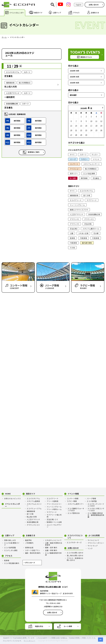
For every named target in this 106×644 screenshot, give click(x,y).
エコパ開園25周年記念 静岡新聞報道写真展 (96, 515)
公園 (72, 233)
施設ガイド (31, 494)
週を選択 (73, 95)
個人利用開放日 (91, 169)
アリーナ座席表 (52, 501)
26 (101, 130)
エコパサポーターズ (74, 542)
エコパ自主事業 (89, 173)
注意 (74, 178)
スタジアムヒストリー (34, 505)
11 (96, 121)
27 (71, 135)
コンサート (74, 164)
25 (96, 130)
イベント (96, 159)
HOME (8, 494)
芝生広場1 (88, 224)
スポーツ (83, 155)
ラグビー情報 (72, 501)
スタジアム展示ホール (91, 229)
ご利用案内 (29, 543)
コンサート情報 (73, 498)
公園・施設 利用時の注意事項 (54, 544)
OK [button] (101, 640)
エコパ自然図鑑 (10, 548)
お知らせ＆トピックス (12, 498)
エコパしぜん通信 (11, 550)
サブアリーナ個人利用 (54, 516)
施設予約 (28, 540)
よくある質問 (94, 535)
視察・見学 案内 (51, 548)
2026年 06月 (75, 83)
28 (76, 135)
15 (81, 126)
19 (101, 126)
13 (71, 126)
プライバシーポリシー (96, 543)
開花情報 (84, 178)
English (79, 5)
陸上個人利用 (32, 517)
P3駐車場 (96, 238)
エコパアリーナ (76, 200)
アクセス (9, 556)
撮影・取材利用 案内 (33, 553)
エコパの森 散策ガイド (12, 544)
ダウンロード (30, 563)
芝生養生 (96, 178)
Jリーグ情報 (91, 498)
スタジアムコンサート (92, 164)
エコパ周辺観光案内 (12, 563)
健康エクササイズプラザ (79, 210)
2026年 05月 (75, 77)
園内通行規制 (87, 243)
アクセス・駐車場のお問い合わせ (75, 559)
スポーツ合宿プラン (33, 550)
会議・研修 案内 (51, 550)
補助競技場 (74, 195)
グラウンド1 (74, 219)
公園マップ (10, 535)
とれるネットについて (53, 540)
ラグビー (84, 159)
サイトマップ (93, 546)
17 (91, 126)
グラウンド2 (89, 219)
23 (86, 130)
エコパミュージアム (34, 508)
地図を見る (39, 626)
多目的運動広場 (94, 214)
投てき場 (87, 195)
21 (76, 130)
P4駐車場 (73, 243)
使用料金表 (29, 548)
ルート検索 (68, 626)
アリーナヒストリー (54, 504)
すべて (72, 155)
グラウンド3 (74, 224)
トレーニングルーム (77, 205)
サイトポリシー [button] (29, 641)
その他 (72, 248)
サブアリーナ (92, 200)
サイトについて (93, 540)
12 (101, 121)
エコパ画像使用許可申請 (53, 554)
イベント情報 (73, 494)
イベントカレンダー (12, 505)
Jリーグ (73, 159)
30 (86, 135)
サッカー (95, 155)
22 (81, 130)
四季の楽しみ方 (10, 540)
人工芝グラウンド (76, 214)
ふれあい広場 (83, 233)
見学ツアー (74, 173)
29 (81, 135)
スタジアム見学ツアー (76, 504)
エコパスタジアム (86, 191)
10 (91, 121)
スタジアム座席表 (33, 501)
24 (91, 130)
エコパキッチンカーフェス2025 (96, 505)
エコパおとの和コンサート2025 (96, 509)
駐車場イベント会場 (54, 522)
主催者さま (31, 535)
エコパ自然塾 (92, 501)
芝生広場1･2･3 (52, 519)
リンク (90, 548)
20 (71, 130)
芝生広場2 (74, 229)
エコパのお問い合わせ (75, 553)
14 (76, 126)
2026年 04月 (75, 71)
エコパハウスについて (75, 537)
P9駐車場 (83, 238)
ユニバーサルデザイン (54, 526)
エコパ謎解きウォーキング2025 (76, 509)
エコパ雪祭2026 (74, 513)
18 (96, 126)
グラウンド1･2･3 (33, 525)
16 (86, 126)
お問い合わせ (94, 5)
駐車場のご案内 (34, 152)
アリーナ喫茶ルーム (54, 509)
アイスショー (75, 169)
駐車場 (72, 238)
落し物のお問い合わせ (75, 555)
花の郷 (96, 233)
